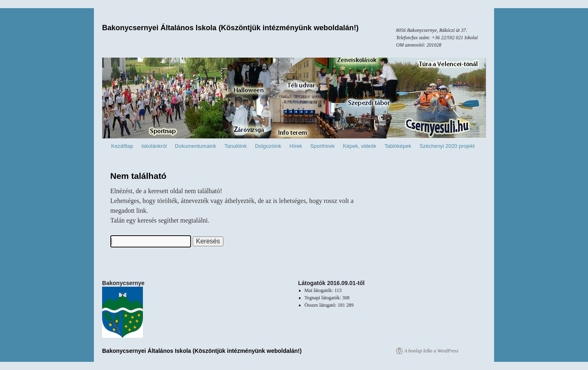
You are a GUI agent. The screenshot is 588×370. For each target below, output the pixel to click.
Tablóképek (398, 146)
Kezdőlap (122, 146)
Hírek (296, 146)
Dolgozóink (268, 146)
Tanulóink (236, 146)
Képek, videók (360, 146)
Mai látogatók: (320, 290)
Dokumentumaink (195, 146)
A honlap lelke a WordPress (431, 351)
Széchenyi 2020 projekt (447, 146)
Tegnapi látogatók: (323, 298)
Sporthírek (323, 146)
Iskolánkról (154, 146)
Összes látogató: (321, 305)
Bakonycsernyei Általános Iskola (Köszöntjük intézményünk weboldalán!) (230, 28)
